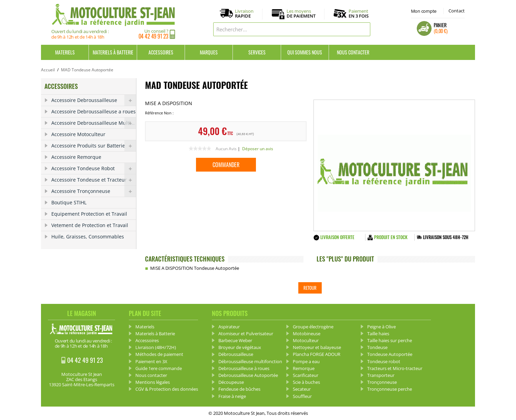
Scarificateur (306, 375)
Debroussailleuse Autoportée (248, 375)
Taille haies (378, 334)
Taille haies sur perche (390, 340)
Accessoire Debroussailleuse (94, 100)
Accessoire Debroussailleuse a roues (94, 111)
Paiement (359, 13)
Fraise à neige (232, 396)
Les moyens (301, 14)
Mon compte (424, 11)
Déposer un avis (258, 149)
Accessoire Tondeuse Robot (94, 168)
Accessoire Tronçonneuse (94, 191)
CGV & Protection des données (167, 389)
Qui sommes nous (305, 52)
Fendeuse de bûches (239, 389)
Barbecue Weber (235, 340)
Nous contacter (353, 52)
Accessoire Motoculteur (78, 134)
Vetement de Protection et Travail (90, 225)
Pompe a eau (306, 361)
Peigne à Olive (381, 327)
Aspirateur (229, 327)
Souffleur (302, 396)
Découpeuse (231, 382)
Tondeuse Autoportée (390, 354)
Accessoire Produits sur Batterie (94, 146)
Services (257, 52)
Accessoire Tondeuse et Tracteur (94, 180)
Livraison (244, 14)
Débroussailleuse (236, 354)
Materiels (65, 52)
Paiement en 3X (151, 361)
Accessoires (161, 52)
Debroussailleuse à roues (244, 368)
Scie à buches (306, 382)
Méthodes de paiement (159, 354)
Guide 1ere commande (159, 368)
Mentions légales (153, 382)
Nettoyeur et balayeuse (317, 347)
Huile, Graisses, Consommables (88, 237)
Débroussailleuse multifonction (250, 361)
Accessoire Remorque (76, 157)
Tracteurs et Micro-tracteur (395, 368)
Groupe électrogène (313, 327)
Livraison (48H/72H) (156, 347)
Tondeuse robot (384, 361)
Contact (457, 11)
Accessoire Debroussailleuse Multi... (94, 123)
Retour (310, 288)
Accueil (48, 70)
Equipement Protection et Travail (89, 214)
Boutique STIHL (69, 202)
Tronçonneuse (382, 382)
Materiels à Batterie (113, 52)
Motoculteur (306, 340)
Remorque (304, 368)
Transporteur (381, 375)
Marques (209, 52)
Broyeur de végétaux (240, 347)
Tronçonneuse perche (390, 389)
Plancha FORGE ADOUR (317, 354)
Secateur (302, 389)
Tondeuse (377, 347)
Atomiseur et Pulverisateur (246, 334)
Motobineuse (307, 334)
